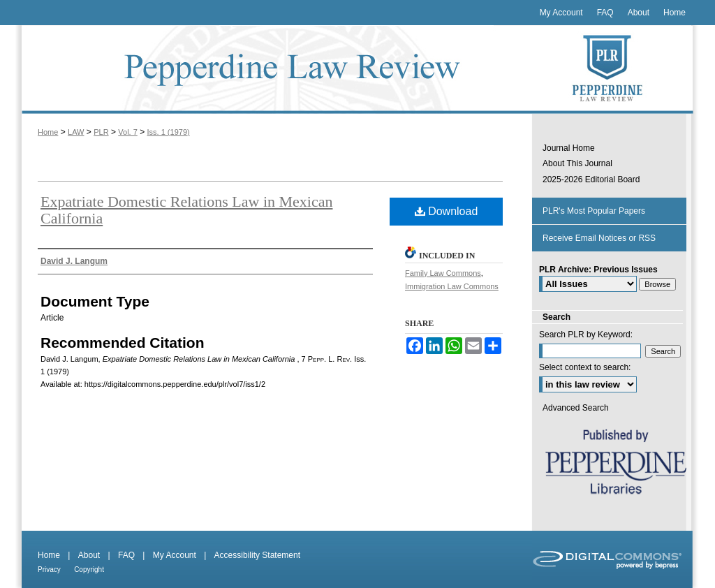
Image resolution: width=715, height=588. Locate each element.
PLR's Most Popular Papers (594, 211)
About (89, 555)
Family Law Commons (443, 273)
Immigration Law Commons (452, 286)
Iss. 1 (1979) (169, 132)
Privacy (49, 569)
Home (48, 132)
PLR (101, 132)
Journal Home (569, 148)
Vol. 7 (128, 132)
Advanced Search (576, 408)
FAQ (126, 555)
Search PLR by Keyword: (586, 335)
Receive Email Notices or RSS (599, 238)
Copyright (89, 569)
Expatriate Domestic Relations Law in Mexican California (186, 210)
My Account (175, 555)
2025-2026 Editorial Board (591, 179)
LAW (76, 132)
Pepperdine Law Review (274, 69)
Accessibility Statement (257, 555)
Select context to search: (585, 367)
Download (447, 211)
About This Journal (577, 163)
